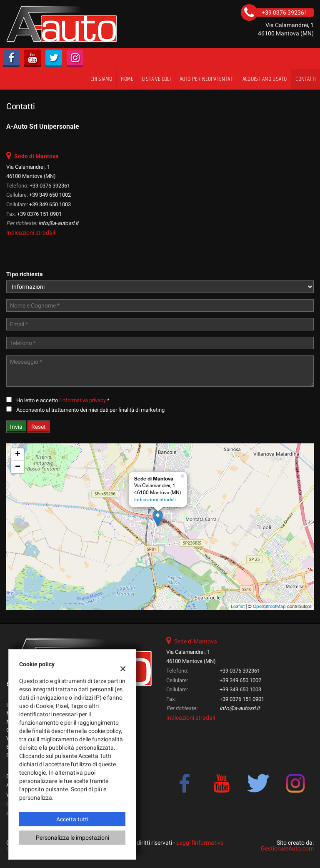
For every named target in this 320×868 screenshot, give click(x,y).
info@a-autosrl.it (58, 223)
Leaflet (238, 606)
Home (127, 79)
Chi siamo (101, 79)
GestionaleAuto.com (287, 848)
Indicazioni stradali (31, 233)
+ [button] (18, 455)
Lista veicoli (156, 79)
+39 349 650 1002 (50, 195)
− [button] (18, 467)
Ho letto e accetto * (63, 400)
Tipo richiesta (25, 274)
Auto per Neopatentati (207, 79)
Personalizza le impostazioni (72, 838)
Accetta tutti (72, 819)
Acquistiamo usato (265, 79)
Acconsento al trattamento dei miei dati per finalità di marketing (90, 410)
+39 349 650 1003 (50, 204)
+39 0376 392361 (50, 186)
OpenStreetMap (269, 606)
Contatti (306, 79)
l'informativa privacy (82, 400)
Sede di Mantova (196, 641)
